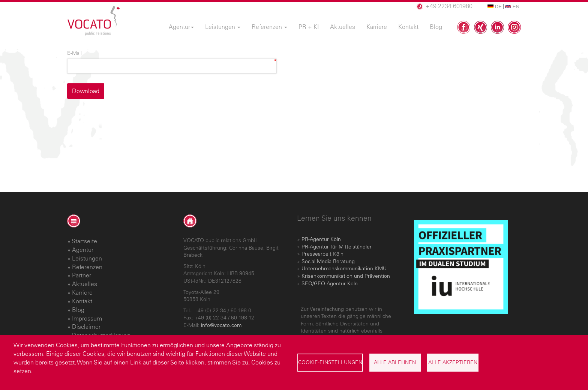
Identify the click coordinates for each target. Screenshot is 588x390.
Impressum (87, 318)
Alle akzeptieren (453, 362)
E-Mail (74, 53)
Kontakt (82, 301)
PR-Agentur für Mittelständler (337, 247)
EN (512, 7)
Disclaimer (86, 327)
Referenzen (87, 267)
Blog (78, 310)
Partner (82, 275)
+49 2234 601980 (449, 6)
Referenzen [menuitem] (269, 27)
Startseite (84, 241)
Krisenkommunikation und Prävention (346, 276)
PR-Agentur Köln (321, 239)
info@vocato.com (221, 325)
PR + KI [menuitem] (309, 27)
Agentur (83, 250)
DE (495, 7)
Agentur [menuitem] (181, 27)
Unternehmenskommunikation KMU (344, 268)
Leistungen (87, 258)
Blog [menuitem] (436, 27)
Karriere (82, 292)
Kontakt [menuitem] (408, 27)
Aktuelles (85, 284)
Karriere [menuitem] (377, 27)
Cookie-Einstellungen (330, 362)
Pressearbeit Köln (322, 254)
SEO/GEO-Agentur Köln (330, 283)
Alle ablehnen (395, 362)
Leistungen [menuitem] (223, 27)
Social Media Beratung (328, 261)
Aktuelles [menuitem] (343, 27)
